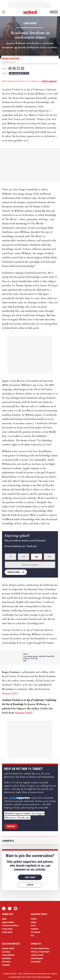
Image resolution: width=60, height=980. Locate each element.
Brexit (33, 925)
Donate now (13, 572)
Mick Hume (6, 962)
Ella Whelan (6, 958)
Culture (34, 922)
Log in (53, 12)
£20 (37, 557)
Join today (30, 877)
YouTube (16, 908)
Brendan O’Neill (8, 948)
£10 (24, 557)
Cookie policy (7, 932)
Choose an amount (30, 565)
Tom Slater (6, 952)
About (4, 919)
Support (11, 826)
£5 (11, 557)
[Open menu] (4, 12)
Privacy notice (7, 929)
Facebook (4, 908)
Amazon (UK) (9, 693)
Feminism (34, 929)
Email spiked (36, 962)
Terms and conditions (10, 925)
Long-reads (14, 73)
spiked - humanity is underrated (30, 13)
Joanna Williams (8, 955)
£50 (50, 557)
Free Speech (36, 932)
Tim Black (6, 965)
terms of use (45, 974)
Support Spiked (8, 922)
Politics (25, 73)
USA (32, 935)
